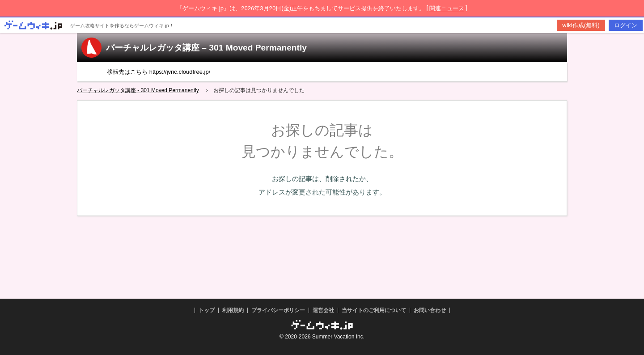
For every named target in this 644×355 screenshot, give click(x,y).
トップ (207, 310)
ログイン (626, 25)
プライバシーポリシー (278, 310)
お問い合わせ (430, 310)
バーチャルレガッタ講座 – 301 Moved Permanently (206, 48)
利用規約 (233, 310)
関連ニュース (447, 8)
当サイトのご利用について (374, 310)
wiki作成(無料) (581, 25)
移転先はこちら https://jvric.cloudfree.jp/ (159, 72)
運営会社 (323, 310)
